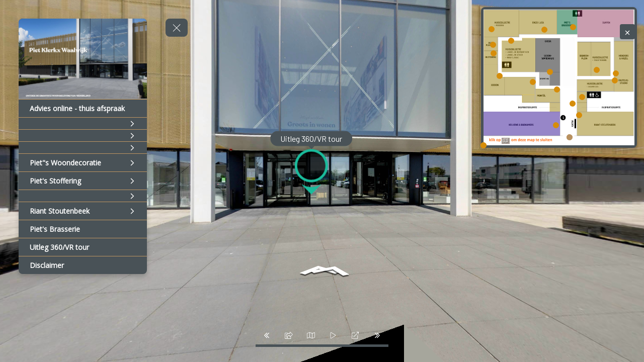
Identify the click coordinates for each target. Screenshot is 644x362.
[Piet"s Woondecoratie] (83, 163)
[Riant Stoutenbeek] (83, 211)
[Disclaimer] (83, 265)
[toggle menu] (177, 28)
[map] (311, 335)
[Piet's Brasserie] (83, 229)
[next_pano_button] (377, 335)
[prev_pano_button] (267, 335)
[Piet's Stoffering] (83, 181)
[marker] (570, 137)
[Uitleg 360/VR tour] (83, 247)
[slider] (333, 335)
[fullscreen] (355, 335)
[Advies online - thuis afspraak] (83, 108)
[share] (289, 335)
